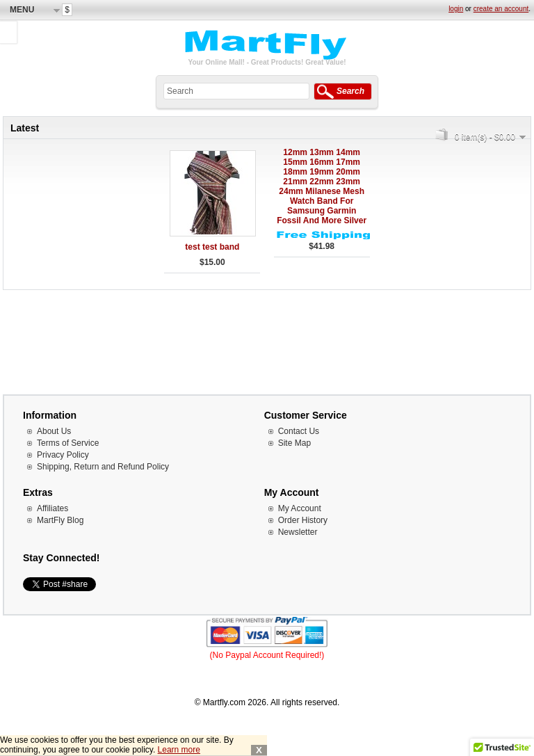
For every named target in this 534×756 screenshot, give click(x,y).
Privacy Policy (63, 455)
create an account (501, 9)
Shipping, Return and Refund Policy (103, 467)
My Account (300, 508)
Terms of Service (68, 443)
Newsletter (298, 532)
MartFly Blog (60, 520)
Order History (303, 520)
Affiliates (52, 508)
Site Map (294, 443)
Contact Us (299, 431)
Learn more (179, 750)
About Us (54, 431)
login (456, 9)
